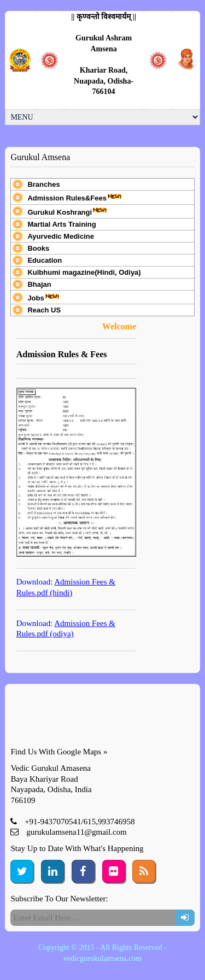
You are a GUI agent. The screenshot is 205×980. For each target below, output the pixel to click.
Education (45, 260)
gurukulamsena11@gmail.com (77, 832)
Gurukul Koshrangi (67, 211)
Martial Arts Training (61, 224)
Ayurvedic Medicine (61, 236)
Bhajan (39, 284)
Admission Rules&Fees (75, 197)
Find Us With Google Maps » (59, 752)
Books (38, 248)
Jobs (43, 297)
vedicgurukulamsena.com (102, 958)
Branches (43, 184)
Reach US (44, 310)
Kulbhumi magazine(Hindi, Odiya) (84, 272)
